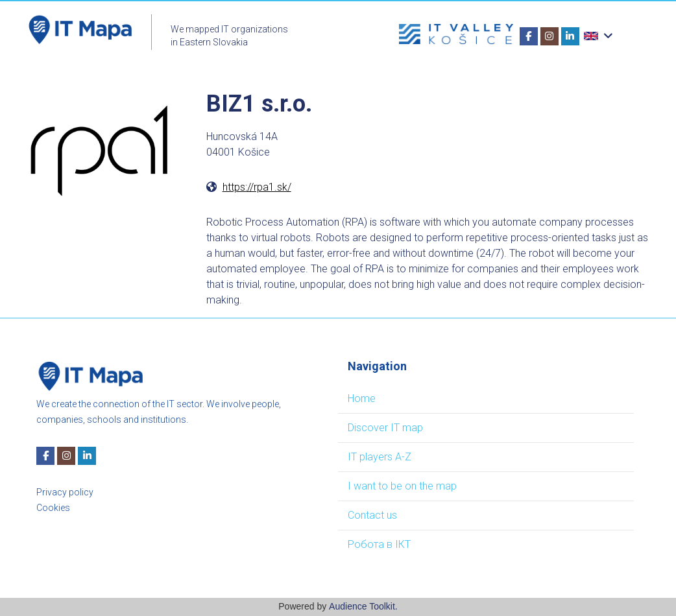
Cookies (53, 508)
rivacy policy (68, 492)
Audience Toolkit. (363, 606)
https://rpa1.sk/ (257, 187)
